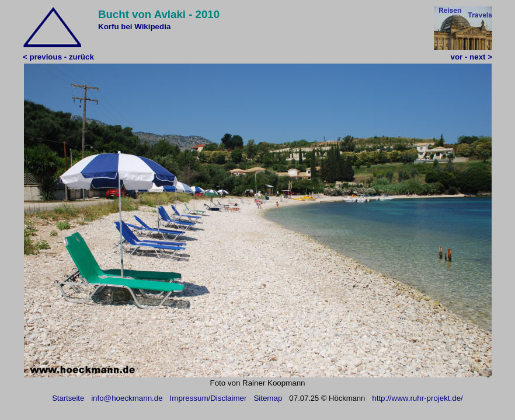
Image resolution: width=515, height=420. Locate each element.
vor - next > (471, 57)
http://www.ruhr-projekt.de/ (417, 398)
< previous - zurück (58, 57)
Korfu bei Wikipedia (134, 27)
